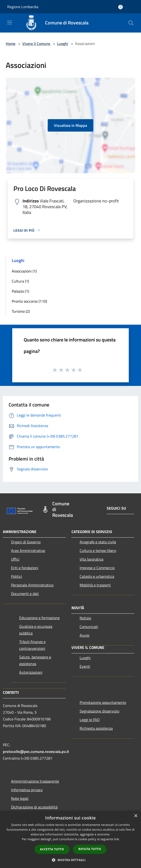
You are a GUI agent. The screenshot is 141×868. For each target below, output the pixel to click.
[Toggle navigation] (10, 22)
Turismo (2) (21, 311)
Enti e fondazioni (25, 568)
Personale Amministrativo (32, 585)
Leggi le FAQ (90, 720)
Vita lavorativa (91, 559)
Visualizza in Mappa (70, 125)
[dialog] (70, 839)
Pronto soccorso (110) (29, 301)
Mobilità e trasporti (95, 585)
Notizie (85, 618)
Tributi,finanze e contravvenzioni (32, 645)
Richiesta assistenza (96, 728)
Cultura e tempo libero (98, 551)
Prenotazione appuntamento (103, 702)
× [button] (136, 816)
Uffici (15, 559)
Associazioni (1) (24, 271)
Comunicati (89, 627)
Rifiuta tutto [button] (90, 849)
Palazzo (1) (20, 291)
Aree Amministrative (28, 551)
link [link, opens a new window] (117, 839)
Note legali (20, 798)
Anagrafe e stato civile (98, 542)
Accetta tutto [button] (52, 849)
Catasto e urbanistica (97, 576)
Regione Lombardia (23, 7)
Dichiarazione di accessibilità (34, 807)
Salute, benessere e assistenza (35, 660)
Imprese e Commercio (97, 568)
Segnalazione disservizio (99, 711)
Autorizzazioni (31, 672)
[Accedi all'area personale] (120, 7)
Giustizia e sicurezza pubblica (36, 630)
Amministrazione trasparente (35, 781)
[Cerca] (131, 23)
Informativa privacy (27, 790)
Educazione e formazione (39, 618)
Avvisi (85, 635)
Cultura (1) (20, 281)
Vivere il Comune (37, 44)
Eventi (85, 666)
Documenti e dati (25, 594)
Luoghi (63, 44)
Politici (17, 576)
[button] (70, 860)
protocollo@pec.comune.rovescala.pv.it (36, 751)
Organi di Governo (26, 542)
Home (11, 44)
